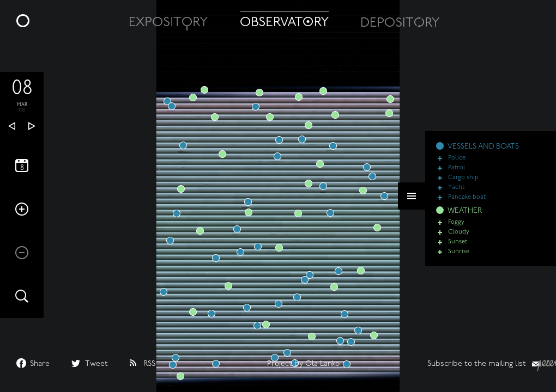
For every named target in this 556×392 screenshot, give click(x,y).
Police (457, 158)
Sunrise (459, 252)
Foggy (456, 222)
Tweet (96, 364)
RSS (149, 364)
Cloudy (459, 232)
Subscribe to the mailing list (477, 364)
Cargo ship (463, 178)
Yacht (456, 188)
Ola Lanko (322, 364)
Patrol (457, 168)
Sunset (458, 242)
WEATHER (465, 211)
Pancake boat (467, 197)
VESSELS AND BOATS (483, 147)
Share (40, 364)
